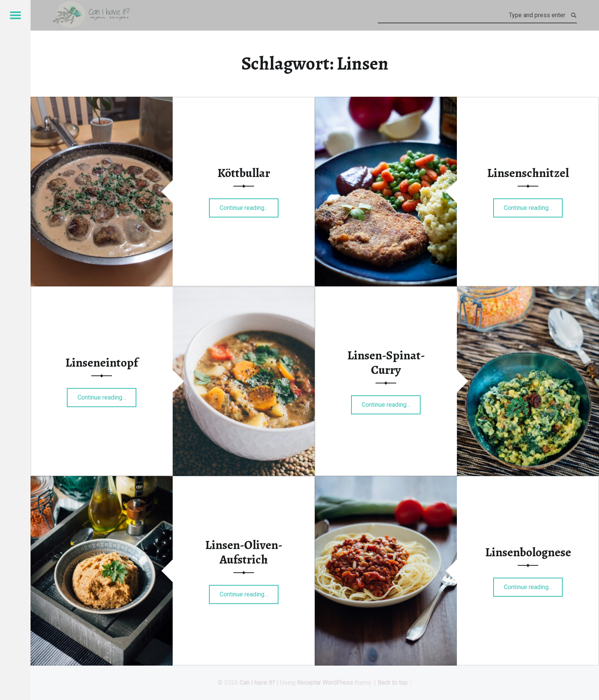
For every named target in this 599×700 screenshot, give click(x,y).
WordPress (338, 683)
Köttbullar (244, 173)
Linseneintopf (102, 362)
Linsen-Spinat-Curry (386, 362)
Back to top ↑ (395, 683)
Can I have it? (257, 683)
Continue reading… (249, 205)
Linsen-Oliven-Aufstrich (244, 552)
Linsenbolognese (528, 552)
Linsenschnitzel (528, 173)
